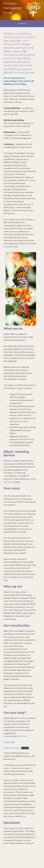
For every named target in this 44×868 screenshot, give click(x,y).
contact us (9, 482)
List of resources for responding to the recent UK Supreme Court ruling (19, 81)
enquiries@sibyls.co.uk (15, 736)
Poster (7, 742)
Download (25, 748)
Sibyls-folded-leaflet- (12, 748)
